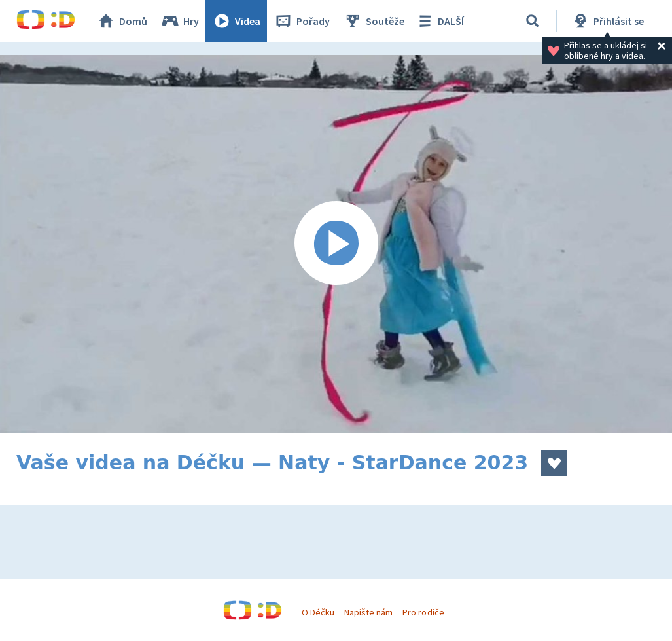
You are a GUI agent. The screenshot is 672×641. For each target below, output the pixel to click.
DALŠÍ (439, 21)
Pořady (302, 21)
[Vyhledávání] (533, 21)
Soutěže (374, 21)
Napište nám (368, 612)
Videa (236, 21)
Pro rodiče (423, 612)
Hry (180, 21)
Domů (122, 21)
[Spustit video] (336, 244)
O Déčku (318, 612)
